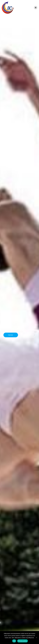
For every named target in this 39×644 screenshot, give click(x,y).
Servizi (11, 335)
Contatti (28, 335)
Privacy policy (23, 641)
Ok (14, 641)
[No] (36, 637)
